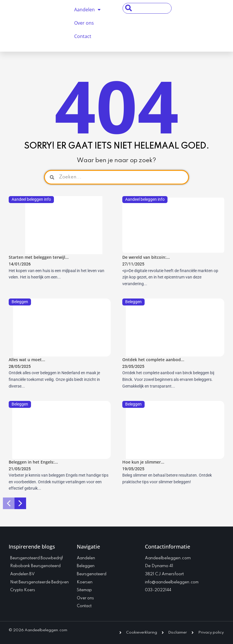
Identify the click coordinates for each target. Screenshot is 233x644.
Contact (83, 36)
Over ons (84, 23)
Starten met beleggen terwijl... (39, 257)
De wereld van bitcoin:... (146, 257)
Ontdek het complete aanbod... (153, 360)
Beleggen (20, 302)
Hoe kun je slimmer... (143, 462)
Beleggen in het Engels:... (33, 462)
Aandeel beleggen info (31, 199)
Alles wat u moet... (27, 360)
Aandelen (87, 10)
